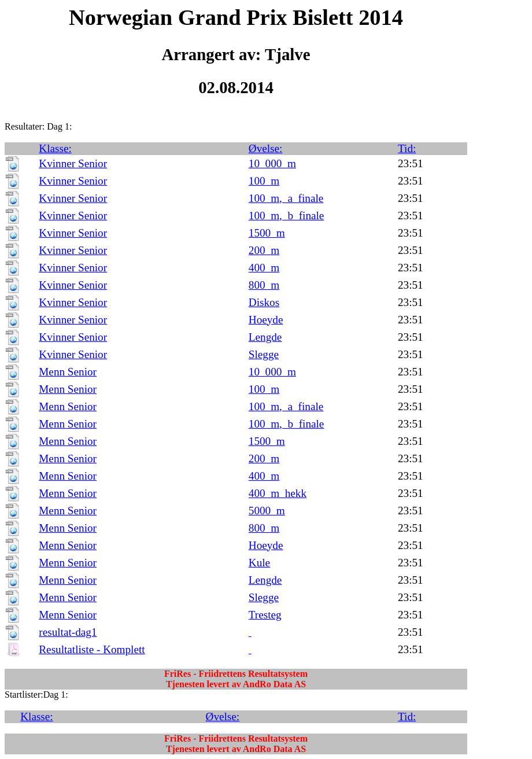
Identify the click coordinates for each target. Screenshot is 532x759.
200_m (264, 250)
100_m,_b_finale (287, 215)
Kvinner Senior (73, 163)
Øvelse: (266, 148)
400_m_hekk (278, 493)
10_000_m (272, 163)
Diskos (264, 302)
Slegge (264, 354)
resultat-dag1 (68, 632)
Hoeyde (266, 320)
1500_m (267, 233)
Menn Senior (68, 372)
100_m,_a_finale (286, 198)
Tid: (407, 148)
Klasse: (55, 148)
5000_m (267, 511)
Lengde (265, 337)
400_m (264, 268)
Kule (259, 563)
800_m (264, 285)
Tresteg (265, 615)
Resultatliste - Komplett (92, 649)
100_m (264, 181)
